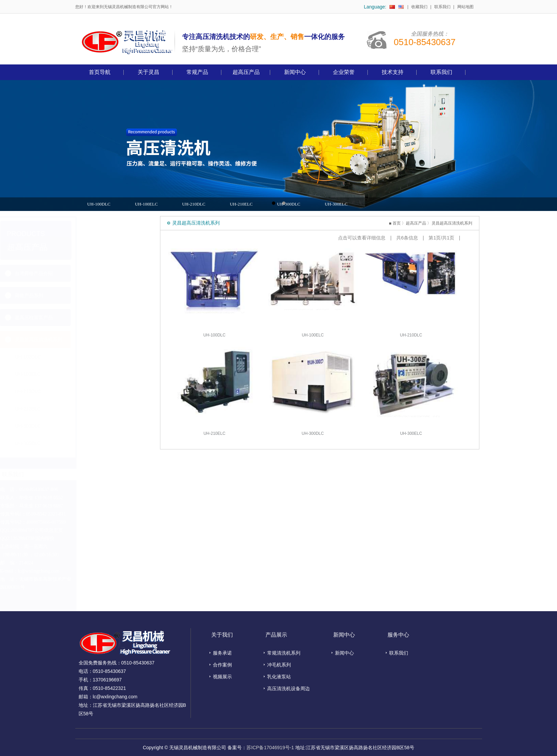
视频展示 (222, 677)
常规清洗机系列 (284, 653)
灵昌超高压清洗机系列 (116, 340)
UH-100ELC (146, 204)
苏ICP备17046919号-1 (270, 748)
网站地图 (465, 7)
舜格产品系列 (107, 295)
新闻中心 (344, 653)
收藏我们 (419, 7)
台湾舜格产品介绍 (112, 273)
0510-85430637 (425, 42)
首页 (406, 223)
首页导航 (100, 72)
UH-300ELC (336, 204)
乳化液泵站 (279, 677)
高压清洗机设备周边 (289, 689)
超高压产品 (425, 223)
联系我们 (442, 7)
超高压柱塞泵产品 (112, 317)
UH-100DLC (99, 204)
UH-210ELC (241, 204)
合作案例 (222, 665)
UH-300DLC (289, 204)
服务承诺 (222, 653)
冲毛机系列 (279, 665)
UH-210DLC (194, 204)
